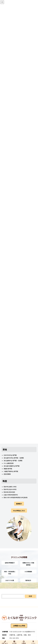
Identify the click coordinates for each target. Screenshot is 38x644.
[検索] (30, 596)
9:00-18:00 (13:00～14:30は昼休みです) (22, 632)
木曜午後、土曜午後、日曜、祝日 (20, 635)
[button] (10, 563)
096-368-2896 (14, 638)
